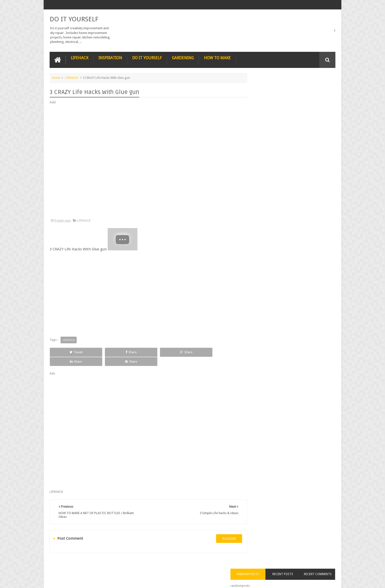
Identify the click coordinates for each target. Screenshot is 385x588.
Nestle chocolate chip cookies (298, 232)
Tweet (68, 352)
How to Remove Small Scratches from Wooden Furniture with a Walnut (300, 206)
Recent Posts (292, 87)
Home (56, 77)
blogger (220, 529)
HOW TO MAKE (217, 57)
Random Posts (264, 87)
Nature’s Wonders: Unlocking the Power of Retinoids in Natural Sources (300, 150)
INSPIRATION (110, 57)
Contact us (323, 565)
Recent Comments (321, 87)
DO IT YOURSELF (74, 19)
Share (106, 352)
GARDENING (183, 57)
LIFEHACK (80, 57)
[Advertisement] (144, 161)
